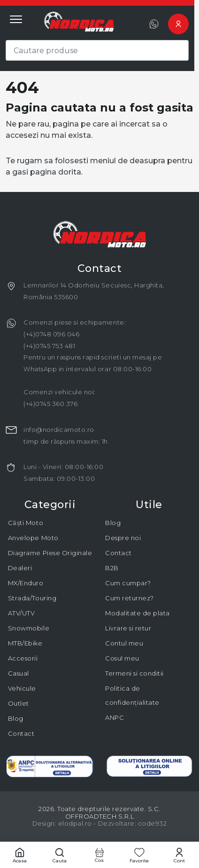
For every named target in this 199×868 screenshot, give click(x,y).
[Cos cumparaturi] (100, 855)
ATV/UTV (22, 613)
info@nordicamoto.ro (59, 430)
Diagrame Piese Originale (50, 553)
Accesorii (23, 658)
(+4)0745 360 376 (50, 404)
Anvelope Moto (33, 538)
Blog (16, 718)
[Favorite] (139, 855)
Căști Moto (26, 523)
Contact (21, 733)
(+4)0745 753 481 (49, 346)
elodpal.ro (75, 823)
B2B (112, 568)
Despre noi (123, 538)
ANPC (115, 717)
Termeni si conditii (134, 673)
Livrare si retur (128, 628)
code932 (153, 823)
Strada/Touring (32, 598)
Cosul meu (122, 658)
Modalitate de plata (138, 613)
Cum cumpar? (128, 583)
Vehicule (22, 688)
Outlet (19, 703)
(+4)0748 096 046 (51, 334)
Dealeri (20, 568)
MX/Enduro (26, 583)
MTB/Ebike (25, 643)
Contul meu (124, 643)
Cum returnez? (130, 598)
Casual (19, 673)
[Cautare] (60, 855)
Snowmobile (29, 628)
